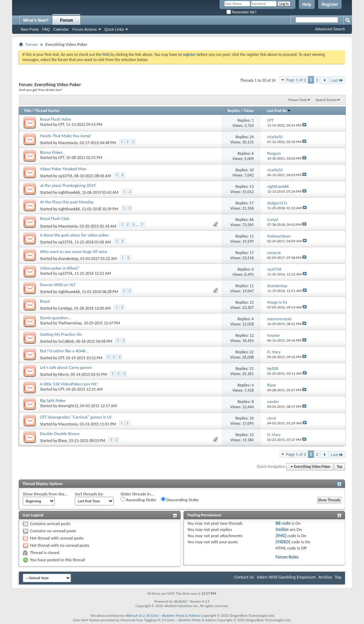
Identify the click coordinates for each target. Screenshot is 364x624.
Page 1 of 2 (296, 80)
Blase (63, 441)
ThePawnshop (70, 323)
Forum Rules (287, 557)
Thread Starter (48, 111)
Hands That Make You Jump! (66, 136)
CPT (61, 124)
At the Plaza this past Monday (67, 202)
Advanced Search (330, 29)
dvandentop (68, 259)
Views (249, 111)
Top (340, 467)
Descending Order (180, 500)
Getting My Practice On (61, 334)
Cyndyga (65, 308)
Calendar (61, 29)
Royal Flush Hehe (55, 119)
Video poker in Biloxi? (60, 268)
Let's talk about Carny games (66, 367)
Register (330, 4)
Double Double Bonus (60, 434)
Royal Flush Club (55, 218)
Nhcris (64, 374)
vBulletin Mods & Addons (181, 616)
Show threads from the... (45, 494)
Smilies (282, 529)
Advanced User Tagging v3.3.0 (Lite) (148, 620)
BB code (283, 523)
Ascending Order (139, 500)
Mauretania (68, 143)
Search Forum (326, 100)
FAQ (46, 29)
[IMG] (281, 536)
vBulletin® (181, 601)
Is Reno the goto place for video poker (74, 235)
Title (28, 111)
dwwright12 (68, 406)
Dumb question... (56, 318)
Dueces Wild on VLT (58, 285)
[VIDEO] (283, 542)
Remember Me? (241, 12)
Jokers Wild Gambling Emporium (286, 577)
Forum (67, 20)
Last (337, 80)
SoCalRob (66, 341)
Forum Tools (298, 100)
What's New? (36, 20)
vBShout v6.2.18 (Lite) (142, 616)
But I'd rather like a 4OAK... (64, 351)
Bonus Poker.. (52, 152)
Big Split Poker (53, 400)
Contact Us (244, 577)
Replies (234, 111)
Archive (325, 577)
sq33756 (65, 176)
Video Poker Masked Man (63, 169)
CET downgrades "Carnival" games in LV (76, 417)
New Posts (30, 29)
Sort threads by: (89, 494)
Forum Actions (84, 29)
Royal (45, 301)
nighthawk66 (69, 192)
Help (307, 4)
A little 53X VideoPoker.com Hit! (69, 384)
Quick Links (114, 29)
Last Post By (279, 111)
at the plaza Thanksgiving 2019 (68, 185)
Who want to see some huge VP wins (74, 251)
